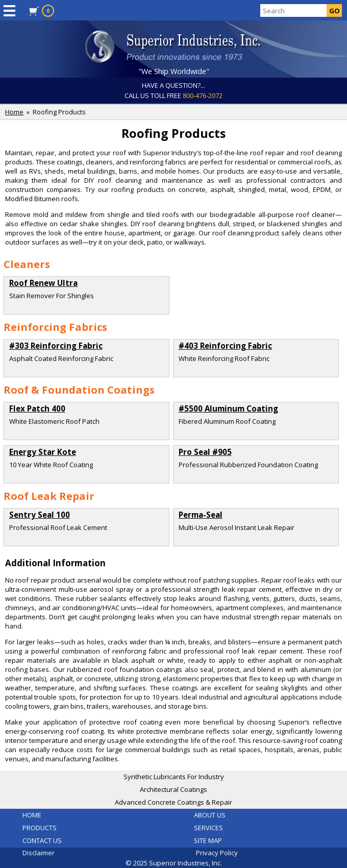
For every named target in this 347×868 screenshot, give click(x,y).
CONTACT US (42, 840)
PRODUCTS (40, 828)
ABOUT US (210, 815)
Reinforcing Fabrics (55, 327)
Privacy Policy (217, 853)
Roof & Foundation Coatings (79, 390)
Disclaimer (39, 853)
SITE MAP (208, 840)
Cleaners (27, 264)
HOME (32, 815)
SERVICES (208, 828)
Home (14, 112)
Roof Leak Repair (49, 496)
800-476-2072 (203, 95)
